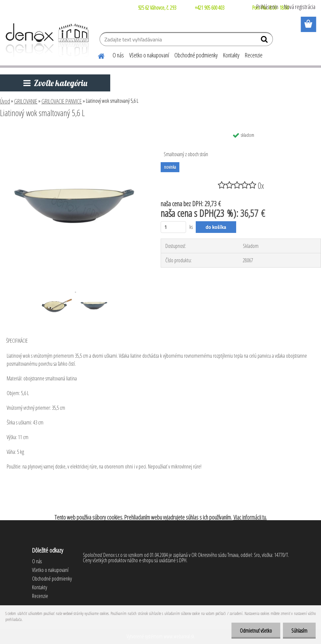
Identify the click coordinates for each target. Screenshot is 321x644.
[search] (265, 41)
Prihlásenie (267, 7)
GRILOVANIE (26, 101)
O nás (118, 55)
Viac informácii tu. (250, 517)
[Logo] (46, 40)
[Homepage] (97, 55)
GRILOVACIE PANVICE (62, 101)
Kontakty (231, 55)
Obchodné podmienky (196, 55)
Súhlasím (299, 631)
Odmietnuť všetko (256, 631)
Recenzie (254, 55)
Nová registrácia (300, 7)
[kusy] (174, 227)
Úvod (5, 101)
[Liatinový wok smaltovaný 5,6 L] (75, 131)
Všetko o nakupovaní (149, 55)
